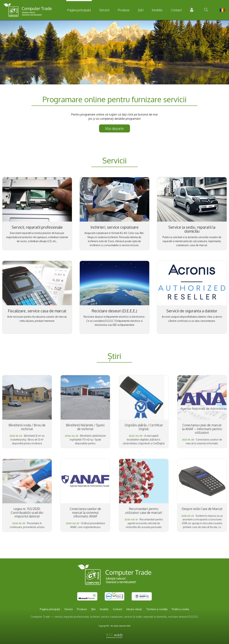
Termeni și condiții (157, 609)
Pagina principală (79, 10)
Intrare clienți (134, 609)
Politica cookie (180, 609)
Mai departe (114, 129)
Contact (176, 10)
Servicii (104, 10)
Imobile (157, 10)
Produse (124, 10)
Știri (141, 10)
